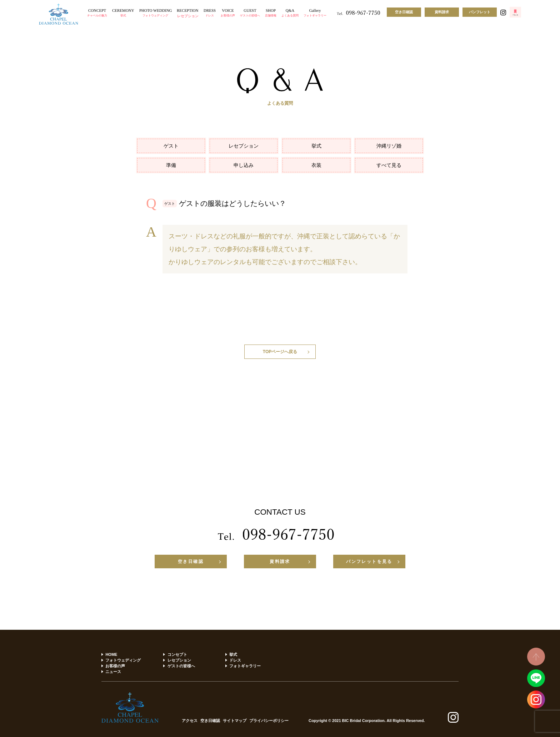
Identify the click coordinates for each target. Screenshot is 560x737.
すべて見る (389, 165)
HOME (111, 654)
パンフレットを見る (369, 562)
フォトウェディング (123, 660)
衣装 (316, 165)
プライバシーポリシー (269, 721)
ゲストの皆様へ (181, 666)
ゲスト (171, 146)
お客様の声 (115, 666)
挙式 (316, 146)
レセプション (244, 146)
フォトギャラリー (245, 666)
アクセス (190, 721)
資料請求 (442, 12)
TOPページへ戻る (280, 352)
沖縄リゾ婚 (389, 146)
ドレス (235, 660)
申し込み (244, 165)
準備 (171, 165)
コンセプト (177, 654)
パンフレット (480, 12)
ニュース (113, 672)
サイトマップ (235, 721)
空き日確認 (404, 12)
